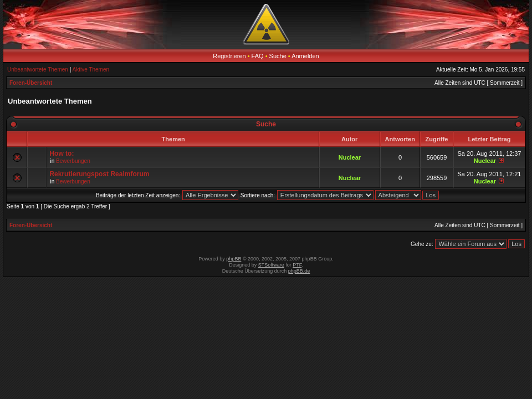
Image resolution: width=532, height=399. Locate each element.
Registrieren (229, 56)
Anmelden (305, 56)
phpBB (234, 259)
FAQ (258, 56)
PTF (297, 265)
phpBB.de (299, 271)
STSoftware (271, 265)
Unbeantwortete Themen (38, 70)
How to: (62, 154)
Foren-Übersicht (31, 83)
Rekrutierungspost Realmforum (99, 174)
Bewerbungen (73, 161)
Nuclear (350, 157)
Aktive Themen (91, 70)
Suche (278, 56)
